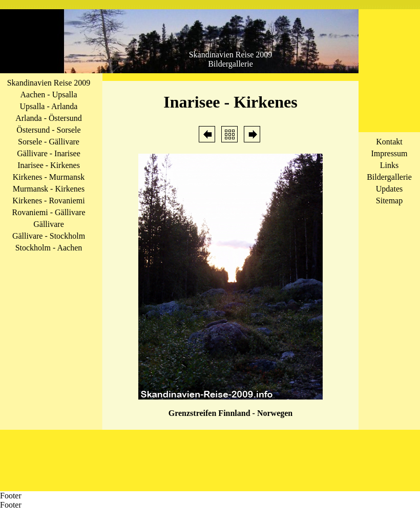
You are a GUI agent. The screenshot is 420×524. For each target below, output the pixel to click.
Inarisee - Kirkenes (49, 165)
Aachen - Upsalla (48, 95)
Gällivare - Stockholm (49, 236)
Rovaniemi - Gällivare (48, 212)
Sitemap (389, 201)
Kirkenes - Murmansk (49, 177)
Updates (389, 189)
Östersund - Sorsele (48, 130)
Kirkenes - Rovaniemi (48, 201)
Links (389, 165)
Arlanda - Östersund (49, 118)
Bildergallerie (389, 177)
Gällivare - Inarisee (48, 153)
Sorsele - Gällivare (49, 142)
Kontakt (389, 142)
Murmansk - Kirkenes (49, 189)
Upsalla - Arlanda (49, 106)
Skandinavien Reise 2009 (49, 83)
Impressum (389, 153)
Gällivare (49, 224)
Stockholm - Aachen (49, 248)
